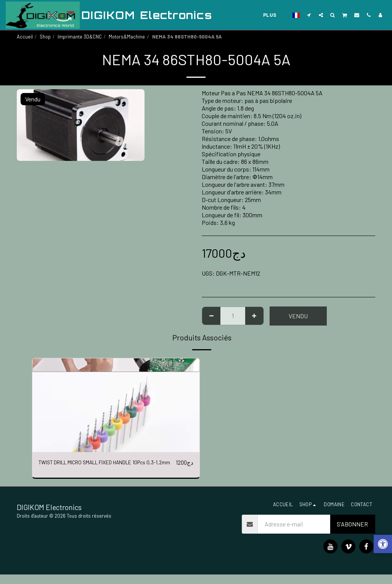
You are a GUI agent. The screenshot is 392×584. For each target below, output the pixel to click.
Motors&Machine (127, 37)
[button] (309, 15)
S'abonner (352, 533)
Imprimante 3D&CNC (80, 37)
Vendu (298, 316)
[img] (116, 405)
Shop (45, 37)
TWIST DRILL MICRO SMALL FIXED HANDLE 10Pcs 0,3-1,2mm (103, 467)
